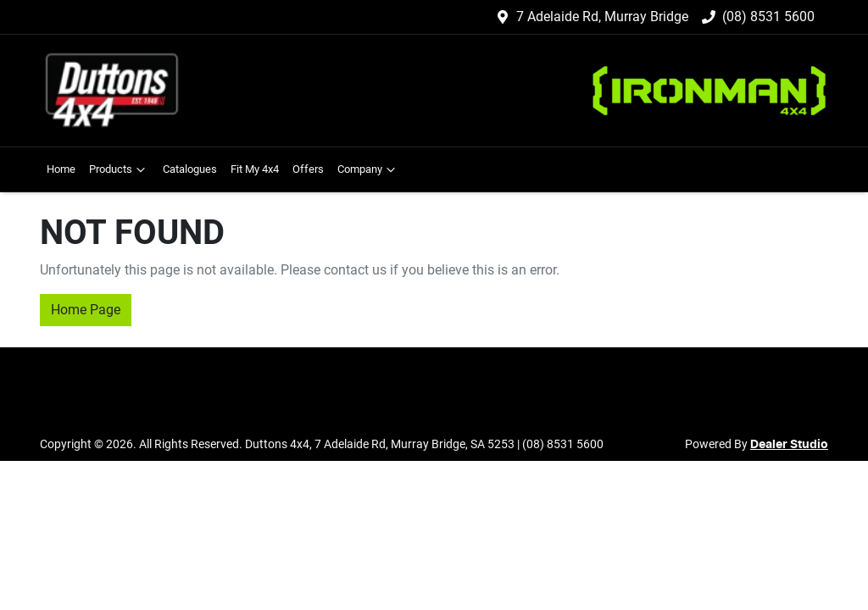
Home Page (86, 310)
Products (119, 169)
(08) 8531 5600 (768, 17)
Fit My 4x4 (255, 169)
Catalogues (190, 169)
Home (61, 169)
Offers (308, 169)
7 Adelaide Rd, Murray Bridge (602, 17)
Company (368, 169)
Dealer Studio (789, 445)
